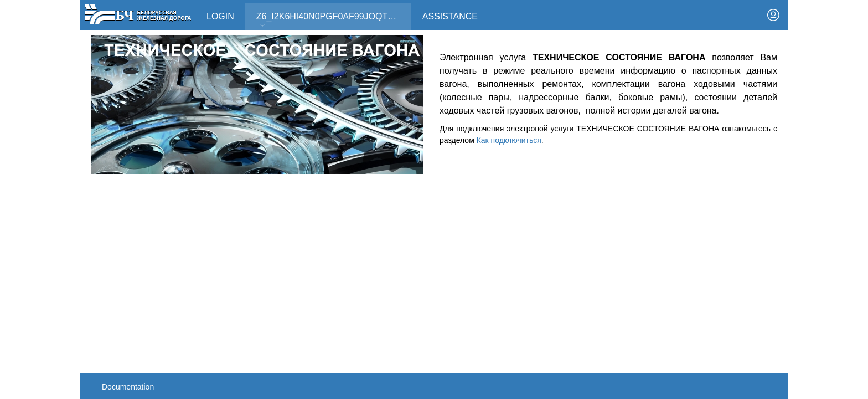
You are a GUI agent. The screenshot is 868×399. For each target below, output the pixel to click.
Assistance (450, 16)
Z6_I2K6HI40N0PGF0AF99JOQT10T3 (332, 20)
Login (220, 16)
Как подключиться (509, 140)
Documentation (128, 387)
